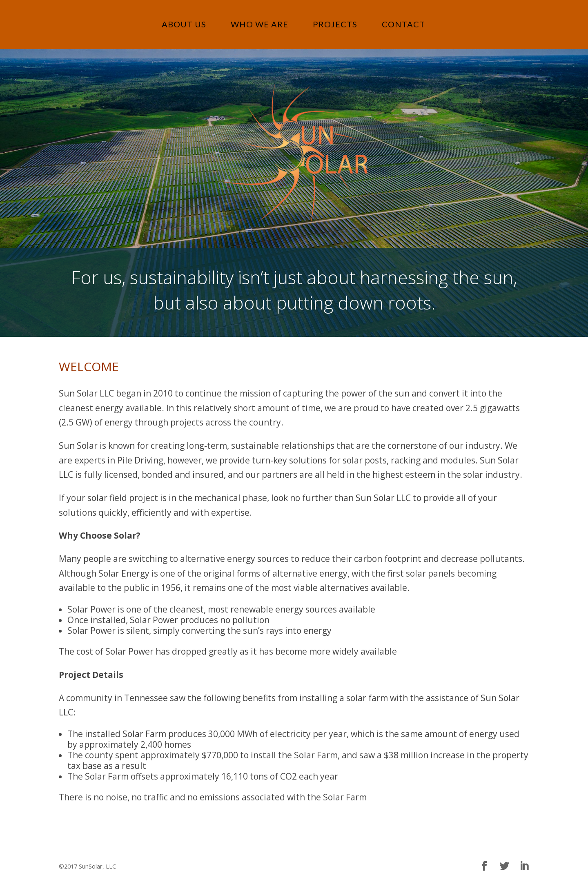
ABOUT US (184, 24)
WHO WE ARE (259, 24)
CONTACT (403, 24)
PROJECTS (335, 24)
